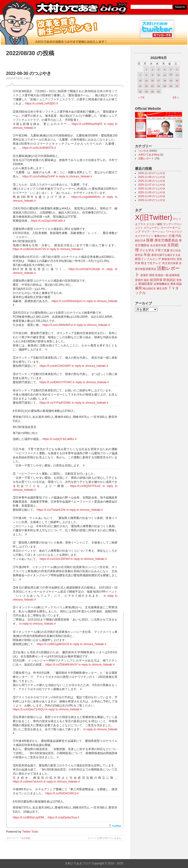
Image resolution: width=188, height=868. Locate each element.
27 (177, 86)
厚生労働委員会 (166, 240)
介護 (172, 236)
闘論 (179, 284)
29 (146, 92)
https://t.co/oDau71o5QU (29, 709)
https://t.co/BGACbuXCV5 (29, 249)
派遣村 (144, 275)
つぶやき (25, 838)
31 (159, 92)
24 (159, 86)
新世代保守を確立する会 (166, 255)
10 (159, 75)
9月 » (176, 97)
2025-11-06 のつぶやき (152, 188)
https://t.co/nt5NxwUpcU (67, 301)
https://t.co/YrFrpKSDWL (55, 403)
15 (146, 81)
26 (171, 86)
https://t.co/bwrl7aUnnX (28, 782)
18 (165, 81)
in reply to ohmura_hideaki (73, 176)
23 (153, 86)
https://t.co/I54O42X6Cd (61, 793)
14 (140, 81)
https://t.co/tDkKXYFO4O (56, 382)
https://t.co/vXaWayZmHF (39, 176)
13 (177, 75)
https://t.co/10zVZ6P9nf (55, 559)
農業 (173, 284)
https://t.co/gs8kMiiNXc (86, 197)
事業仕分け (161, 236)
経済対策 (156, 280)
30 (153, 92)
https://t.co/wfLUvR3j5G (40, 104)
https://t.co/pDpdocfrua (62, 817)
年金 (147, 255)
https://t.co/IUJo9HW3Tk (38, 148)
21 (140, 86)
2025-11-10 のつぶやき (152, 173)
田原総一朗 (162, 275)
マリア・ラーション (153, 232)
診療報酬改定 (162, 284)
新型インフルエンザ (148, 259)
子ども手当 (147, 250)
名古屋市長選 (158, 245)
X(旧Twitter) (154, 217)
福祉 (146, 280)
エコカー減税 (154, 224)
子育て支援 (162, 250)
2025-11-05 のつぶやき (152, 192)
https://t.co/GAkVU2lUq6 (84, 269)
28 (140, 92)
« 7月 (141, 97)
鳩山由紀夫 (149, 288)
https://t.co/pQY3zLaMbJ (58, 439)
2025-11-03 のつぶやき (152, 200)
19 (171, 81)
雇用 (138, 288)
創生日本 (140, 240)
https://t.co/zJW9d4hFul (57, 325)
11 (165, 75)
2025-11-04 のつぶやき (152, 196)
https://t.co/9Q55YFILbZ (85, 486)
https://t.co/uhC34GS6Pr (55, 366)
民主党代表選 (170, 263)
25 (165, 86)
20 (177, 81)
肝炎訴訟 (169, 280)
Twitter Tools (30, 832)
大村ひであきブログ (81, 8)
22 (146, 86)
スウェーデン (152, 228)
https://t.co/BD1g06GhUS (53, 644)
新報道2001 (169, 259)
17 (159, 81)
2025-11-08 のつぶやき (152, 181)
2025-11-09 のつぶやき (152, 177)
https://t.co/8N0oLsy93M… (30, 817)
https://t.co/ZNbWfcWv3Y (61, 665)
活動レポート (146, 158)
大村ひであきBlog (149, 155)
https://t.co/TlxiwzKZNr (51, 510)
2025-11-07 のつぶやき (152, 185)
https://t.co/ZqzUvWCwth (47, 221)
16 (153, 81)
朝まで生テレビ (151, 263)
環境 (152, 275)
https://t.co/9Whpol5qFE (87, 124)
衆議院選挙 (146, 284)
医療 (150, 240)
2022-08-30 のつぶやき (29, 73)
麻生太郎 (162, 288)
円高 (178, 236)
